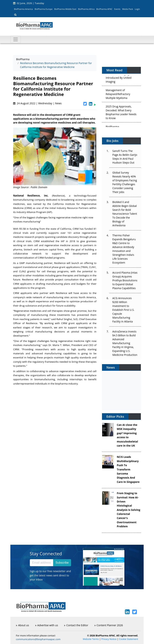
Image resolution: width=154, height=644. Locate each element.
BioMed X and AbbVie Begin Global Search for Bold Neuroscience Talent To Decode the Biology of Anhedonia (125, 214)
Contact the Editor (76, 625)
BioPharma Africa (86, 9)
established (47, 241)
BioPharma (23, 59)
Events (117, 9)
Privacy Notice (109, 639)
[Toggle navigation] (16, 39)
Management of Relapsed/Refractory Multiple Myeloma (118, 95)
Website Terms (91, 639)
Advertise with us (47, 625)
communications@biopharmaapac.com (38, 639)
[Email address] (42, 563)
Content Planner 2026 (109, 625)
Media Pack (128, 9)
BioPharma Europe (44, 9)
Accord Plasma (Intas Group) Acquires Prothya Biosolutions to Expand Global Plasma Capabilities (125, 280)
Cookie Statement (129, 639)
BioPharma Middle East (65, 9)
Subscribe (62, 563)
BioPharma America (24, 9)
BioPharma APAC (104, 9)
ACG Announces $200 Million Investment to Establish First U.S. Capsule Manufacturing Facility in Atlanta (123, 310)
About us (22, 625)
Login (137, 9)
